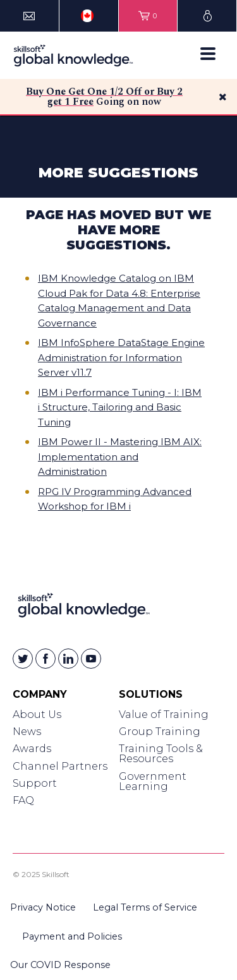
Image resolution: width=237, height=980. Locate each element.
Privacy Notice (43, 907)
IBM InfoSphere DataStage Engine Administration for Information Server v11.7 (121, 357)
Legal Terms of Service (145, 907)
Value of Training (164, 714)
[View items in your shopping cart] (148, 16)
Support (35, 783)
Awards (32, 749)
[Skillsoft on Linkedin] (68, 659)
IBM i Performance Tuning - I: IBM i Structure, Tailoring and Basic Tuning (120, 407)
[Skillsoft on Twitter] (23, 659)
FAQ (23, 800)
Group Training (160, 732)
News (27, 732)
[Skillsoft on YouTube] (91, 659)
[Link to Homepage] (84, 608)
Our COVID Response (60, 965)
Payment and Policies (72, 936)
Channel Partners (60, 766)
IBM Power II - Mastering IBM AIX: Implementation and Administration (120, 457)
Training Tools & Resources (161, 754)
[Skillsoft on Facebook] (46, 659)
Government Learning (153, 781)
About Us (37, 714)
